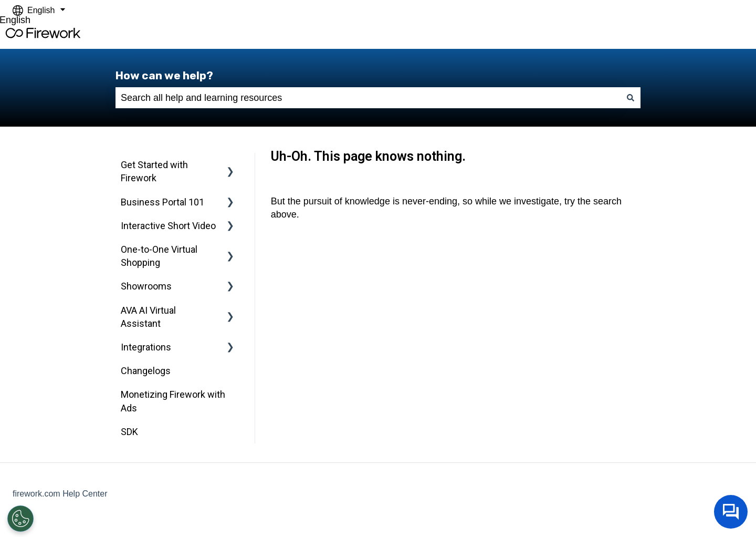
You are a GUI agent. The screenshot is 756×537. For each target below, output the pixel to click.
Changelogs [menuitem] (146, 371)
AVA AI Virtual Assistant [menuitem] (148, 317)
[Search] (631, 98)
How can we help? (164, 75)
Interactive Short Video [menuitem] (168, 226)
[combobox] (368, 98)
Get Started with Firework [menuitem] (154, 171)
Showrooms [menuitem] (146, 286)
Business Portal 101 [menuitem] (162, 202)
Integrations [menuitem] (146, 347)
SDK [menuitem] (129, 432)
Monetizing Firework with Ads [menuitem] (173, 401)
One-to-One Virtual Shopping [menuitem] (159, 256)
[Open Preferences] (20, 519)
